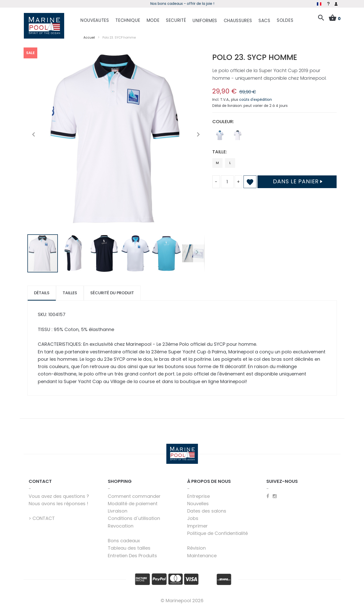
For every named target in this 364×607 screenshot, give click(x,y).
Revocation (121, 525)
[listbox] (275, 136)
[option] (220, 135)
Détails (42, 292)
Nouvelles (198, 503)
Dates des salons (207, 510)
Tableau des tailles (129, 547)
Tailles (70, 292)
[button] (34, 134)
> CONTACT (42, 518)
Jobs (193, 518)
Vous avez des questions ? (59, 495)
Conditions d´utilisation (134, 518)
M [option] (217, 162)
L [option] (230, 162)
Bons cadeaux (124, 540)
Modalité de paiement (133, 503)
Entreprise (198, 495)
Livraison (118, 510)
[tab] (42, 292)
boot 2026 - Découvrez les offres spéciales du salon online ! (182, 4)
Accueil (89, 36)
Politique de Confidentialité (218, 532)
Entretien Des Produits (132, 555)
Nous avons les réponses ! (58, 503)
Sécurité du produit (112, 292)
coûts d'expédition (256, 99)
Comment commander (134, 495)
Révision (196, 547)
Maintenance (202, 555)
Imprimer (197, 525)
